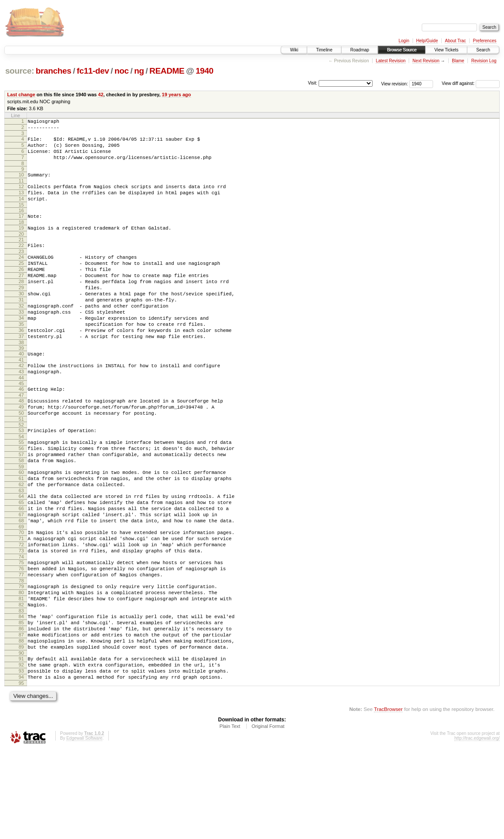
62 (21, 538)
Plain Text (230, 815)
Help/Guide (427, 41)
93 (21, 757)
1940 (204, 71)
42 (101, 95)
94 (21, 765)
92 (21, 750)
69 (21, 588)
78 (21, 651)
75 (21, 629)
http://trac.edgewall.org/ (477, 827)
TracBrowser (388, 798)
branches (54, 71)
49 (21, 449)
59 (21, 518)
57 (21, 503)
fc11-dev (93, 71)
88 (21, 722)
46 (21, 428)
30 (21, 318)
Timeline (324, 50)
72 (21, 609)
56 (21, 495)
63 (21, 545)
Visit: (312, 83)
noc (122, 71)
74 (21, 623)
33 (21, 341)
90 (21, 737)
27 (21, 296)
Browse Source (402, 50)
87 (21, 714)
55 (21, 488)
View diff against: (471, 83)
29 (21, 311)
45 (21, 423)
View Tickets (446, 50)
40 (21, 389)
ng (139, 71)
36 (21, 363)
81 (21, 672)
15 (21, 218)
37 (21, 370)
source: (20, 71)
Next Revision (426, 61)
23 (21, 268)
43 (21, 409)
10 (21, 183)
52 (21, 469)
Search (483, 50)
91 (21, 742)
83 (21, 687)
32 (21, 333)
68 (21, 581)
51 (21, 463)
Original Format (268, 815)
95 (21, 772)
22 (21, 261)
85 (21, 700)
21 (21, 255)
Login (404, 41)
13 (21, 203)
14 (21, 210)
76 (21, 636)
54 (21, 482)
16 (21, 223)
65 (21, 558)
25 (21, 281)
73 (21, 616)
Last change (21, 95)
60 (21, 523)
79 (21, 657)
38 (21, 378)
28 (21, 304)
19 (21, 242)
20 (21, 250)
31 (21, 326)
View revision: (395, 83)
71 (21, 601)
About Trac (455, 41)
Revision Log (484, 61)
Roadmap (360, 50)
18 (21, 237)
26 (21, 289)
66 (21, 566)
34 (21, 348)
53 (21, 475)
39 (21, 383)
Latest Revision (390, 61)
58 (21, 510)
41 (21, 396)
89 (21, 729)
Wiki (294, 50)
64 (21, 551)
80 (21, 664)
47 (21, 436)
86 (21, 707)
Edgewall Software (84, 827)
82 (21, 679)
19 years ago (176, 95)
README (167, 71)
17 (21, 229)
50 (21, 456)
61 (21, 531)
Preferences (485, 41)
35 (21, 355)
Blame (458, 61)
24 (21, 274)
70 (21, 594)
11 (21, 190)
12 (21, 196)
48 (21, 441)
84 (21, 692)
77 (21, 644)
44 (21, 417)
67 (21, 573)
